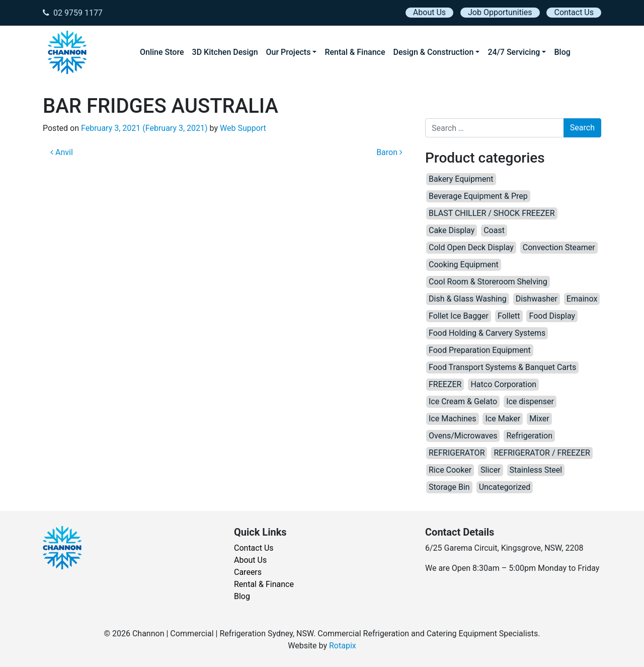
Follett (509, 316)
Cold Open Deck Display (471, 247)
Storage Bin (449, 487)
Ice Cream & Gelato (463, 401)
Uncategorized (505, 487)
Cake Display (452, 230)
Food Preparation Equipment (480, 350)
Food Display (552, 316)
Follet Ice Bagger (459, 316)
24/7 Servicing (514, 52)
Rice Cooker (450, 470)
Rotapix (343, 646)
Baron (389, 152)
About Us (429, 12)
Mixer (539, 419)
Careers (248, 572)
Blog (562, 52)
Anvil (62, 152)
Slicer (491, 470)
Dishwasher (537, 299)
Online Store (162, 52)
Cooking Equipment (464, 265)
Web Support (243, 128)
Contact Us (574, 12)
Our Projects (289, 52)
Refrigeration (529, 436)
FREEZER (445, 384)
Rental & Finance (355, 52)
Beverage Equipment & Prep (478, 196)
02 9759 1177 (73, 13)
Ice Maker (503, 419)
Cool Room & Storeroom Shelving (488, 282)
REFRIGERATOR (457, 453)
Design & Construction (434, 52)
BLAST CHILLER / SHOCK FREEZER (492, 213)
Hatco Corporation (503, 384)
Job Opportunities (500, 12)
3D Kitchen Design (225, 52)
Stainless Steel (536, 470)
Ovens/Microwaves (463, 436)
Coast (494, 230)
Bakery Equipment (461, 179)
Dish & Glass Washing (468, 299)
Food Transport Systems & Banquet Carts (502, 367)
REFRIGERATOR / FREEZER (542, 453)
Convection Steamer (559, 247)
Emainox (582, 299)
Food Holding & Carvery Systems (487, 333)
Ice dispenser (530, 401)
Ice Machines (453, 419)
